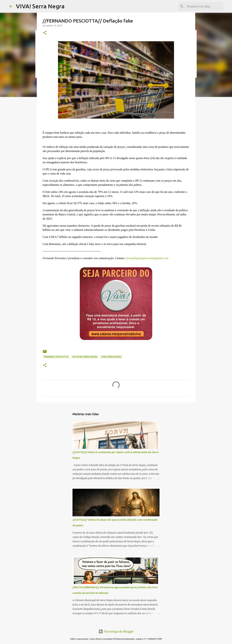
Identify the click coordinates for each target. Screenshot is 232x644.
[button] (45, 33)
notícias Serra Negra (85, 357)
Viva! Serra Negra (111, 357)
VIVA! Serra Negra (40, 6)
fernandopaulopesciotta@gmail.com (147, 258)
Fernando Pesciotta (56, 357)
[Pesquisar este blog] (204, 6)
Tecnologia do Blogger (116, 631)
